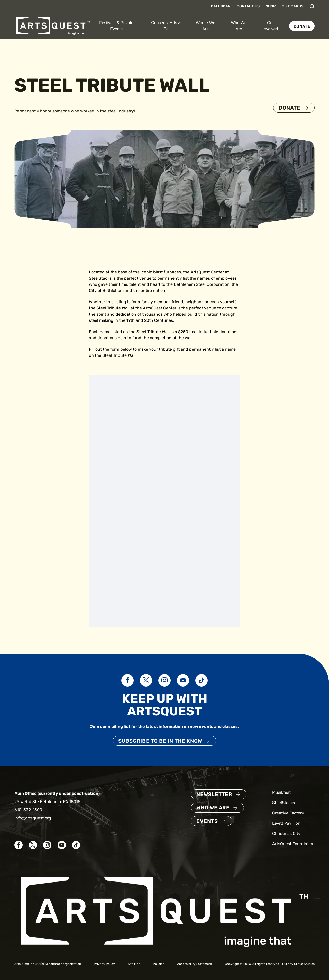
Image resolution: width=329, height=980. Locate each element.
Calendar (221, 6)
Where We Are (205, 26)
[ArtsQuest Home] (53, 26)
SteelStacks (284, 803)
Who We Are (239, 26)
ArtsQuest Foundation (293, 844)
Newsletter (214, 794)
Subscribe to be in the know (160, 741)
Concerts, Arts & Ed (166, 26)
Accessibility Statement (195, 964)
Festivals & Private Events (116, 26)
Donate (302, 26)
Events (207, 821)
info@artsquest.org (33, 818)
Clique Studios (304, 964)
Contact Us (248, 6)
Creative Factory (288, 813)
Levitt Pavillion (286, 823)
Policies (159, 964)
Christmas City (286, 834)
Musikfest (281, 792)
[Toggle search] (312, 6)
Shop (271, 6)
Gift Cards (293, 6)
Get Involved (270, 26)
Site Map (134, 964)
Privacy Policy (104, 964)
